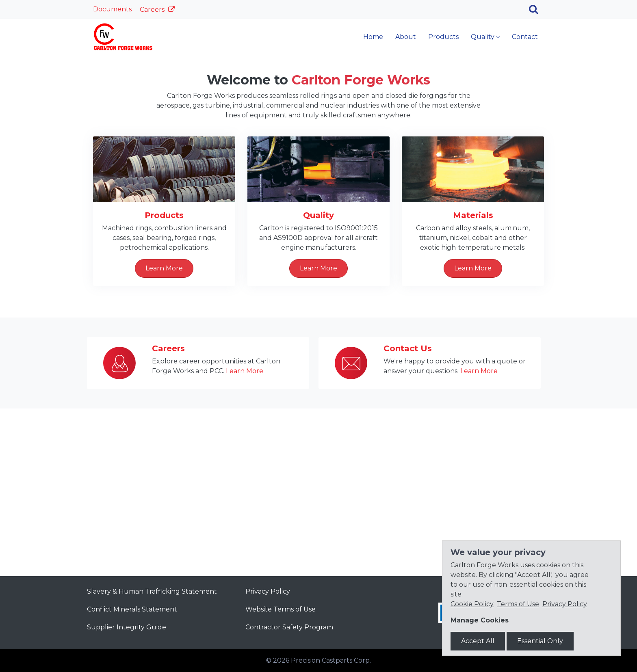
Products (443, 37)
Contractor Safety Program (289, 627)
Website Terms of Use (281, 609)
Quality (483, 37)
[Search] (536, 9)
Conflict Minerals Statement (132, 609)
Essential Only (540, 641)
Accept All (478, 641)
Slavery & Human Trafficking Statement (152, 591)
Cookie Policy (472, 604)
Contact (525, 37)
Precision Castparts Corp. (331, 660)
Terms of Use (518, 604)
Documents (112, 9)
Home (373, 37)
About (406, 37)
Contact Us (408, 516)
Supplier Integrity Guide (127, 627)
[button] (48, 137)
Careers (153, 10)
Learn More (318, 168)
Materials (473, 383)
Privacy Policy (268, 591)
